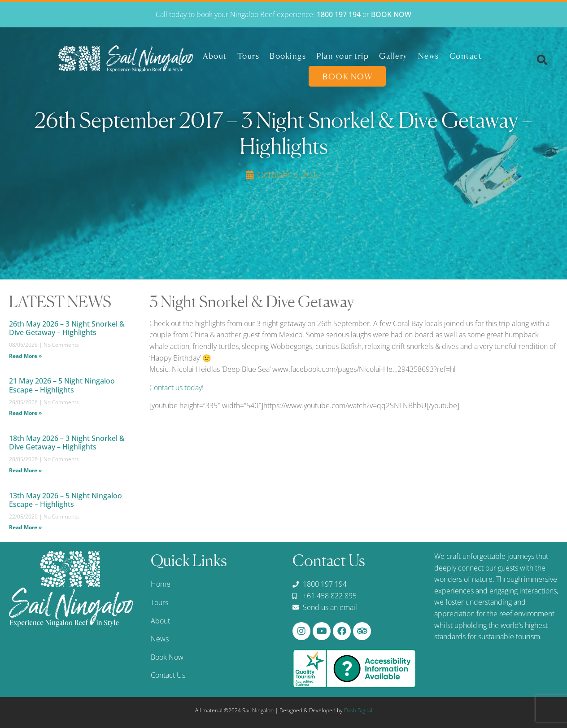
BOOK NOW (391, 13)
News (429, 54)
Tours (249, 54)
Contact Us (168, 675)
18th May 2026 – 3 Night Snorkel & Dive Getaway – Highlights (67, 442)
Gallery (393, 54)
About (215, 54)
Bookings (288, 54)
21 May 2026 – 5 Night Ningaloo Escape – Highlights (62, 385)
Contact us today (176, 388)
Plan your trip (342, 54)
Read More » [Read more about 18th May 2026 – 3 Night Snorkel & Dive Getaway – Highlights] (25, 470)
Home (161, 584)
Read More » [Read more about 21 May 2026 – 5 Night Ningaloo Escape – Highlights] (25, 413)
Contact (466, 54)
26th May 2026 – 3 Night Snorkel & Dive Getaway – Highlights (67, 328)
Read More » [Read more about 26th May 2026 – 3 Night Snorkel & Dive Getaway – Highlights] (25, 356)
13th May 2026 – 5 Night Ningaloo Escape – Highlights (65, 500)
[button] (542, 59)
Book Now (347, 75)
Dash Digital (358, 710)
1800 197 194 (339, 13)
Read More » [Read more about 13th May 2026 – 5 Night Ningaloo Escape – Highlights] (25, 527)
